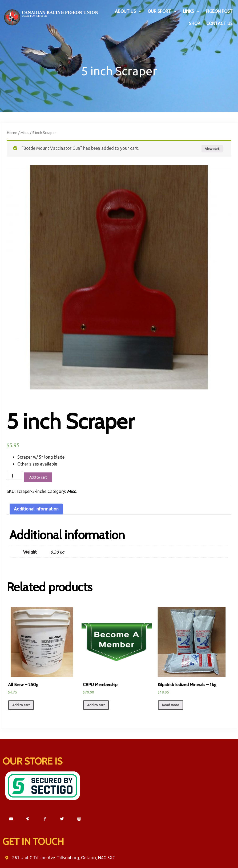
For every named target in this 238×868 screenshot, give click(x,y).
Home (12, 130)
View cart (212, 146)
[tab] (36, 507)
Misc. (25, 130)
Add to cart (38, 475)
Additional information (36, 506)
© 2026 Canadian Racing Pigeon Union (119, 854)
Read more (171, 703)
